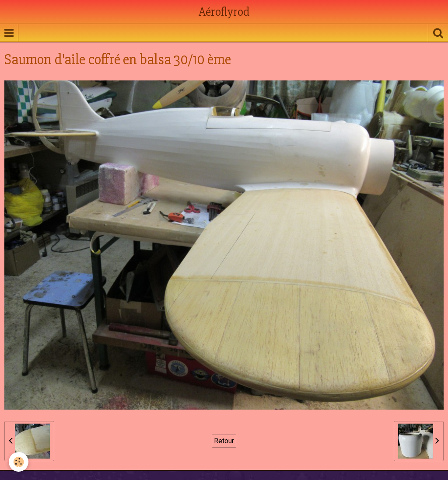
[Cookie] (19, 462)
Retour (224, 441)
